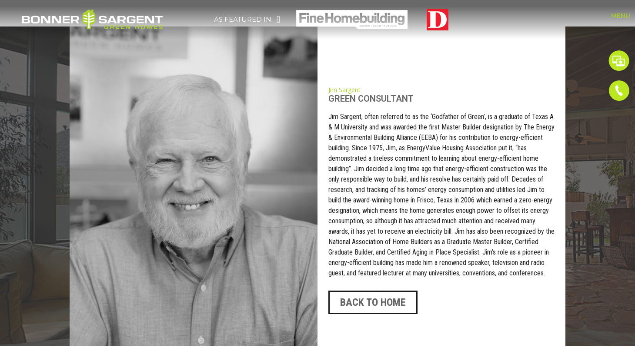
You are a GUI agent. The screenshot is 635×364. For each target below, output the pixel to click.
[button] (373, 302)
